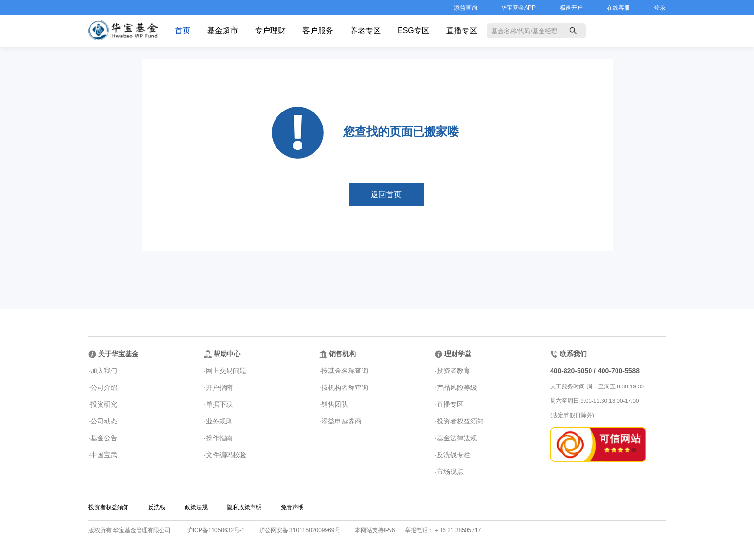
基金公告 (104, 438)
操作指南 (219, 438)
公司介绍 (104, 387)
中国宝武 (104, 455)
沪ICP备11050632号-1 (216, 530)
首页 (183, 31)
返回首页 (386, 194)
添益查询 (465, 8)
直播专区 (462, 31)
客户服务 (318, 31)
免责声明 (292, 507)
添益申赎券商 (341, 421)
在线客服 (618, 8)
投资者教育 (453, 371)
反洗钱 (157, 507)
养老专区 (365, 31)
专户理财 (270, 31)
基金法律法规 (457, 438)
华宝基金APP (518, 8)
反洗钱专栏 (453, 455)
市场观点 (450, 472)
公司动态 (104, 421)
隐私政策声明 (244, 507)
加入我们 (104, 371)
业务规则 (219, 421)
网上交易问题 (226, 371)
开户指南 (219, 387)
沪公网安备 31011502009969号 (300, 530)
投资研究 (104, 404)
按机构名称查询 (345, 387)
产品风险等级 (457, 387)
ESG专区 (414, 31)
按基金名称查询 (345, 371)
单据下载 (219, 404)
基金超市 (223, 31)
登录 (660, 8)
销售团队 (335, 404)
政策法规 (196, 507)
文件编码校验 (226, 455)
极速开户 (571, 8)
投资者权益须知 (460, 421)
